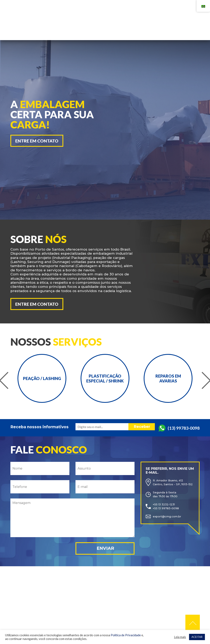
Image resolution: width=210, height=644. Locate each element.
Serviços (139, 26)
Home (92, 26)
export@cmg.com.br (167, 516)
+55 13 (140, 14)
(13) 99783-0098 (184, 427)
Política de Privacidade (126, 635)
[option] (56, 123)
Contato (166, 26)
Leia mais (180, 637)
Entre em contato (37, 141)
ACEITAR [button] (197, 637)
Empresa (114, 26)
